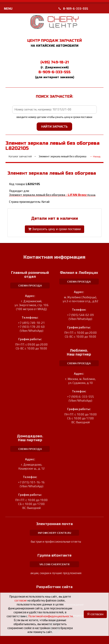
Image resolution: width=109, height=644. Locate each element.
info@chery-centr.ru (54, 533)
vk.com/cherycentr (54, 564)
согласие (21, 600)
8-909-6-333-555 (73, 9)
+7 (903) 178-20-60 (31, 327)
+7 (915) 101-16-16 (31, 482)
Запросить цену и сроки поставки (54, 229)
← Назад (95, 156)
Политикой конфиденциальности (50, 616)
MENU (8, 9)
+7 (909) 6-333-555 (81, 397)
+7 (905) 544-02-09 (81, 315)
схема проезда (30, 285)
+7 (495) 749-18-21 (31, 323)
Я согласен (95, 614)
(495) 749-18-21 (55, 62)
